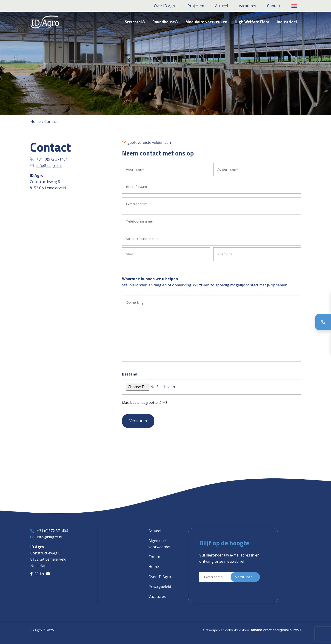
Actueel (155, 531)
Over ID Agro (160, 577)
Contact (155, 557)
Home (36, 121)
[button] (294, 6)
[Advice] (276, 630)
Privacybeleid (160, 587)
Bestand (130, 374)
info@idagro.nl (49, 166)
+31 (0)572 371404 (52, 159)
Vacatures (157, 596)
